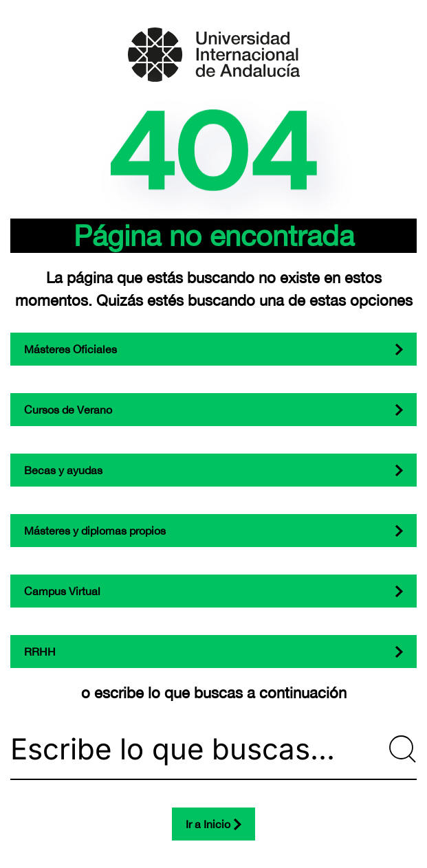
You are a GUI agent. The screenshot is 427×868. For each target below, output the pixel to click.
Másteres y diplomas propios (95, 531)
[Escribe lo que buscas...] (213, 749)
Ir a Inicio (208, 824)
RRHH (40, 652)
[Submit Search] (403, 749)
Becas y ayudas (63, 470)
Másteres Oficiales (70, 349)
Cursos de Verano (68, 410)
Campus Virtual (62, 591)
